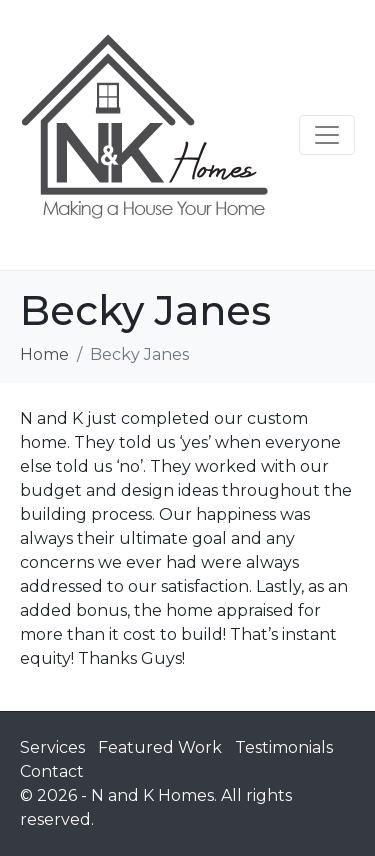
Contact (52, 771)
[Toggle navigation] (327, 135)
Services (52, 747)
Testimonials (284, 747)
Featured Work (160, 747)
